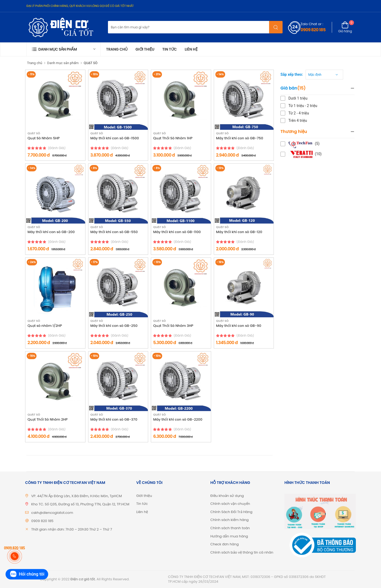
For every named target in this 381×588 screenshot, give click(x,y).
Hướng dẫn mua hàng (229, 536)
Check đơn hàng (224, 544)
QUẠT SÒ (90, 63)
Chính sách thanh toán (230, 528)
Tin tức (169, 49)
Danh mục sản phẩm (63, 63)
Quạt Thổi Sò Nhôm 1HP (173, 138)
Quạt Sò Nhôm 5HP (44, 138)
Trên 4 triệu (298, 121)
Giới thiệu (145, 49)
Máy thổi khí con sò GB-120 (239, 232)
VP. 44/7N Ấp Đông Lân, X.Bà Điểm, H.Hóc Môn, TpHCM (77, 496)
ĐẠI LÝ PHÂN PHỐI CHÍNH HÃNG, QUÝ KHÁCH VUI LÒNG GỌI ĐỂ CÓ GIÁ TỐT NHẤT (80, 6)
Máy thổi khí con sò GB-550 (114, 232)
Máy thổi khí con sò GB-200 (51, 232)
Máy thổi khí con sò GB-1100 (177, 232)
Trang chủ (117, 49)
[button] (63, 49)
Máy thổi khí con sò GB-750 (240, 138)
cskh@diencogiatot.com (52, 513)
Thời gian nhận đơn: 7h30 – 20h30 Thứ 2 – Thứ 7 (72, 529)
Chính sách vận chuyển (230, 504)
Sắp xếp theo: (292, 74)
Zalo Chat (309, 24)
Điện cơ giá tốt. (83, 579)
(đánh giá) (57, 148)
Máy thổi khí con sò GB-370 (114, 420)
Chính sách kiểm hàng (230, 520)
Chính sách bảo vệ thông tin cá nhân (242, 552)
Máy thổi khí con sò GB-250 (114, 326)
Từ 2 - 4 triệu (299, 113)
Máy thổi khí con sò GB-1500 (115, 138)
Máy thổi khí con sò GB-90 (239, 326)
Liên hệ (191, 49)
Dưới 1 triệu (298, 98)
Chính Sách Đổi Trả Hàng (231, 512)
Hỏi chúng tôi (27, 574)
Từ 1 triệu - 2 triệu (303, 106)
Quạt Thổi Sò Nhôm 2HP (47, 420)
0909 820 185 (313, 30)
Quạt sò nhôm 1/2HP (45, 326)
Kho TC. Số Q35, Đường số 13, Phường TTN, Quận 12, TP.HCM (80, 504)
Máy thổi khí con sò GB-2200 (178, 420)
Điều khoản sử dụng (227, 496)
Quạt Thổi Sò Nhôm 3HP (173, 326)
